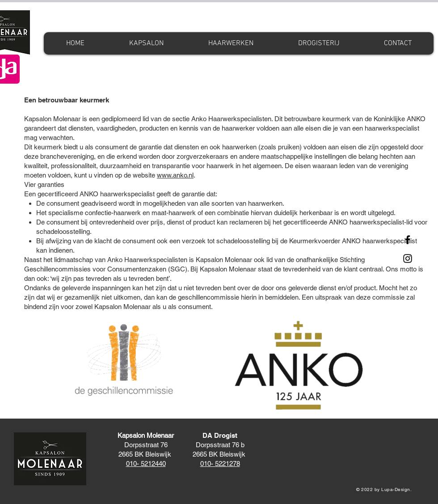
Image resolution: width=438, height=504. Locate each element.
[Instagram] (408, 258)
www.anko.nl (175, 175)
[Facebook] (408, 240)
